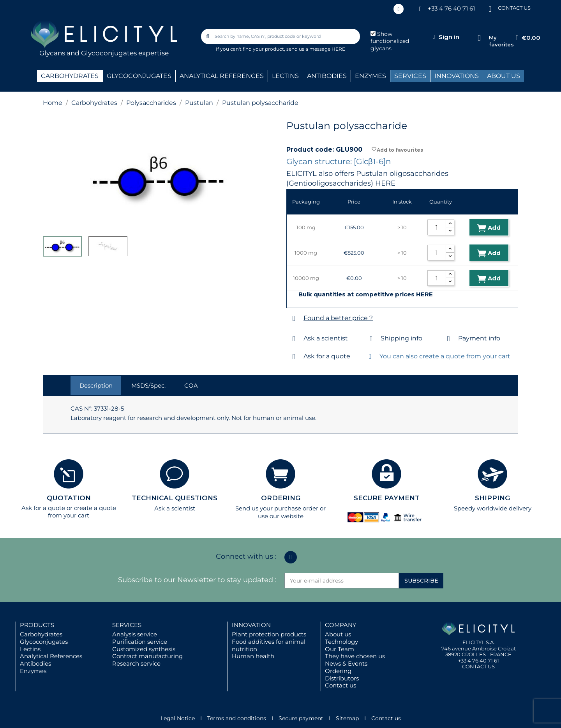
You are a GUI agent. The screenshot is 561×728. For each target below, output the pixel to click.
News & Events (346, 663)
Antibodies (35, 663)
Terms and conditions (237, 718)
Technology (341, 642)
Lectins (30, 649)
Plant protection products (269, 634)
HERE (385, 183)
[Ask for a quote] (294, 357)
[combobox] (281, 36)
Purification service (140, 642)
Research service (136, 663)
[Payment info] (449, 339)
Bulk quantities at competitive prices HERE (366, 294)
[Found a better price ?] (294, 318)
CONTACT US (514, 8)
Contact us (340, 685)
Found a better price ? (338, 318)
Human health (253, 656)
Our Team (340, 649)
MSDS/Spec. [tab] (148, 385)
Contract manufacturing (147, 656)
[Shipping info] (371, 339)
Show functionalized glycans (390, 41)
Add (489, 228)
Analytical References (51, 656)
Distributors (342, 678)
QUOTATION (69, 498)
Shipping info (401, 338)
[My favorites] (479, 38)
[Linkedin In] (399, 9)
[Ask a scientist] (294, 339)
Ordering (338, 671)
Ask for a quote (327, 356)
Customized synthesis (144, 649)
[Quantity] (437, 227)
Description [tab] (96, 385)
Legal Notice (178, 718)
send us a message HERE (316, 49)
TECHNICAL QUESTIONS (175, 498)
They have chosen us (355, 656)
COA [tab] (191, 385)
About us (338, 634)
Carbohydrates (41, 634)
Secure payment (301, 718)
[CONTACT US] (490, 8)
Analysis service (135, 634)
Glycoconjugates (44, 642)
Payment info (479, 338)
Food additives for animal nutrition (269, 645)
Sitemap (347, 718)
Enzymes (33, 671)
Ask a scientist (326, 338)
